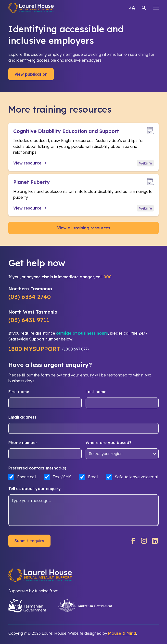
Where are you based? (109, 443)
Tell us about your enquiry (35, 489)
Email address (22, 417)
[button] (156, 8)
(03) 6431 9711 (29, 320)
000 (108, 277)
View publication (31, 74)
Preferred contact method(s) (37, 468)
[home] (31, 8)
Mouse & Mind (122, 633)
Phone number (23, 443)
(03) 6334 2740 (30, 297)
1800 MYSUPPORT (34, 349)
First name (19, 392)
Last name (96, 392)
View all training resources (84, 228)
